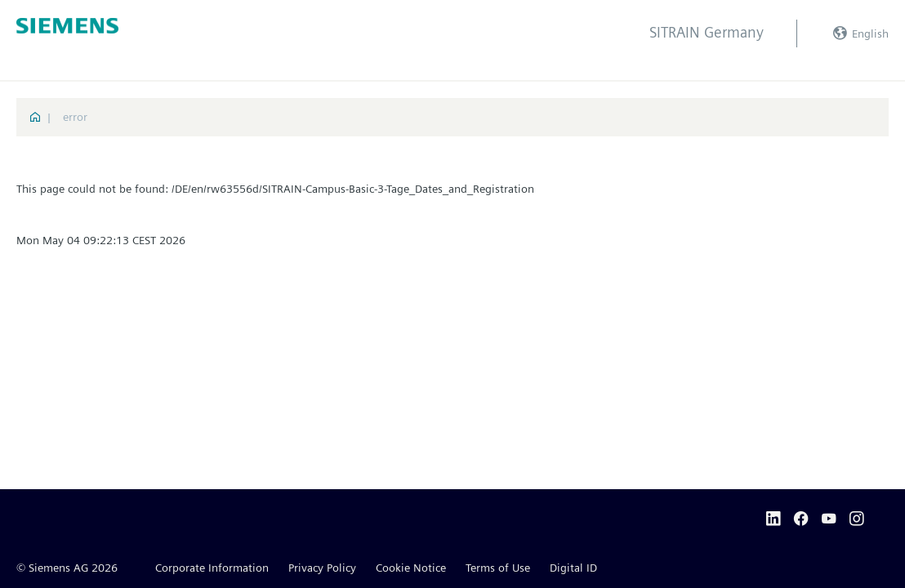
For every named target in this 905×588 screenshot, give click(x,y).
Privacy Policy (322, 568)
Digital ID (573, 568)
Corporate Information (212, 568)
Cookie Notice (411, 568)
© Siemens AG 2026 (67, 568)
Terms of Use (498, 568)
